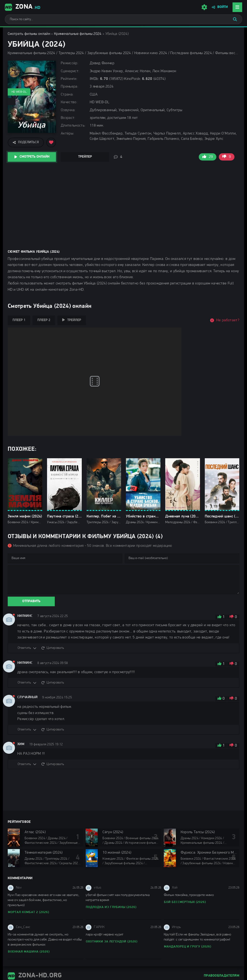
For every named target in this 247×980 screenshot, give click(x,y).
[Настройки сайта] (204, 7)
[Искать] (235, 19)
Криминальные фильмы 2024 (78, 34)
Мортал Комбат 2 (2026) (29, 912)
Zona (23, 7)
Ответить (24, 648)
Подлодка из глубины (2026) (111, 907)
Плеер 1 (19, 320)
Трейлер (85, 157)
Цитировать (55, 648)
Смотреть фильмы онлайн (29, 34)
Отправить (31, 601)
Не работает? (228, 320)
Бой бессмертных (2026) (185, 902)
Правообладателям (222, 976)
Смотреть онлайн (34, 157)
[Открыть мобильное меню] (237, 7)
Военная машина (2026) (29, 952)
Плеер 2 (44, 320)
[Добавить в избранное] (51, 142)
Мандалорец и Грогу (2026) (188, 947)
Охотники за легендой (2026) (112, 942)
